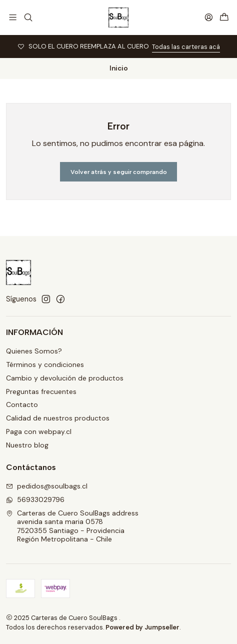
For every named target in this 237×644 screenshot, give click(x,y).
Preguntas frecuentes (41, 391)
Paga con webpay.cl (39, 431)
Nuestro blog (27, 445)
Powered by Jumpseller (142, 627)
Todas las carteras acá (186, 47)
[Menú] (13, 17)
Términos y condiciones (45, 364)
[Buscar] (28, 17)
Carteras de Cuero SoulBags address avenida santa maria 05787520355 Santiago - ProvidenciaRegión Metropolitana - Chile (72, 526)
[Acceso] (209, 17)
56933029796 (35, 499)
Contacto (22, 404)
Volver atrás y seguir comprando (119, 172)
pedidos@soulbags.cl (47, 486)
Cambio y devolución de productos (65, 378)
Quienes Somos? (34, 351)
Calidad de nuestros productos (58, 418)
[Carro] (224, 17)
